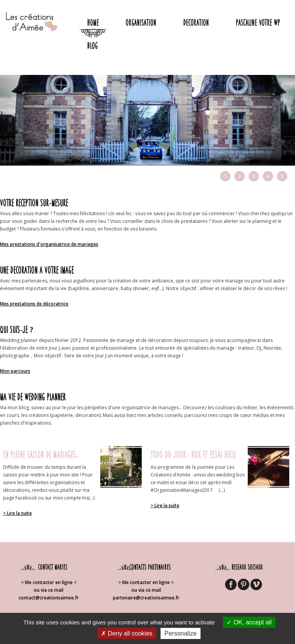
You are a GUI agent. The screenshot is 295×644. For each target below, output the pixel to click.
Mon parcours (15, 371)
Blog (92, 46)
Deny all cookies (127, 633)
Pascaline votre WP (258, 22)
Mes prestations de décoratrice (34, 304)
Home (93, 22)
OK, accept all (249, 622)
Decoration (196, 22)
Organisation (141, 22)
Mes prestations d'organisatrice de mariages (49, 244)
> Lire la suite (17, 513)
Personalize (181, 633)
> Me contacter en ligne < (49, 582)
